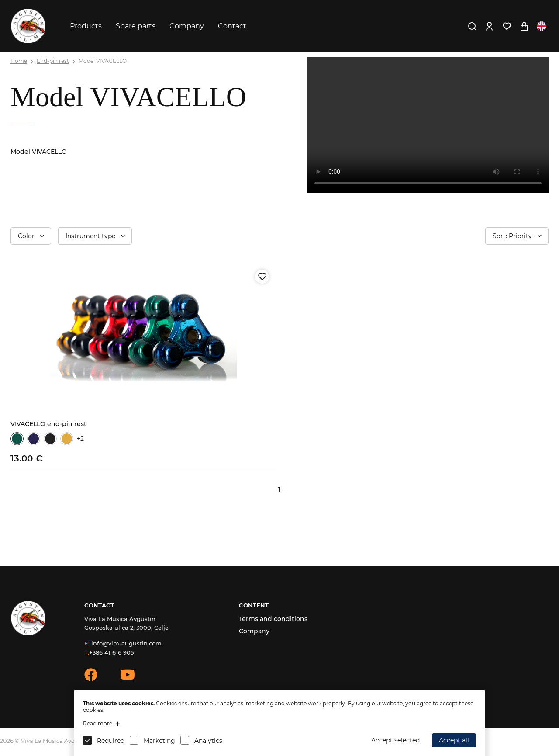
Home (19, 61)
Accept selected (395, 740)
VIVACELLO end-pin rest (48, 424)
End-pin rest (53, 61)
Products (86, 26)
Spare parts (136, 26)
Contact (232, 26)
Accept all (454, 740)
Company (187, 26)
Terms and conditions (273, 619)
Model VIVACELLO (103, 61)
